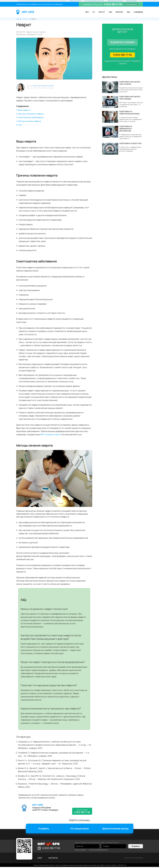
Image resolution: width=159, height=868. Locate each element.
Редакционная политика (115, 1)
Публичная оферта (75, 1)
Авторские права (131, 1)
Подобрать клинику (122, 42)
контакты (53, 859)
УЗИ (110, 12)
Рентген (119, 12)
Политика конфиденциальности (94, 1)
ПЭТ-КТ (102, 12)
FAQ (128, 12)
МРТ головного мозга (51, 436)
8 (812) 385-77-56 (113, 4)
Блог (40, 859)
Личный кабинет (131, 4)
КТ (94, 12)
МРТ (87, 12)
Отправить (136, 847)
